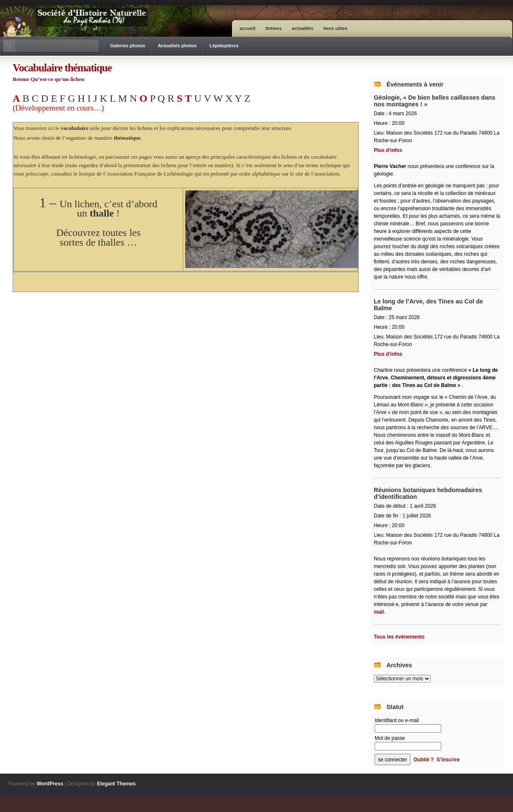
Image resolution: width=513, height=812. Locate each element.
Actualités (303, 28)
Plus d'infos (388, 150)
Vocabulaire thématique (62, 68)
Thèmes (274, 28)
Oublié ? (424, 760)
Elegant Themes (116, 784)
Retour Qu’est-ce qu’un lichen (49, 79)
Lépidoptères (224, 46)
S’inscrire (448, 760)
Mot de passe (390, 738)
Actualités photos (177, 46)
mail (379, 612)
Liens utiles (336, 28)
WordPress (50, 784)
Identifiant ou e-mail (397, 720)
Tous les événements (399, 637)
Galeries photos (128, 46)
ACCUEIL (247, 28)
